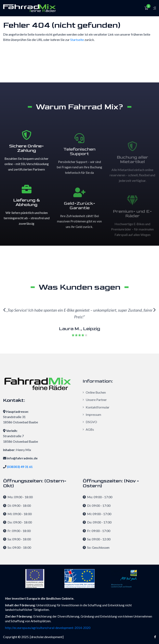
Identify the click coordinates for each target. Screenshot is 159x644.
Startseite (77, 40)
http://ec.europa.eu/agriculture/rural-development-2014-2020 (48, 628)
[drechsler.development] (47, 637)
